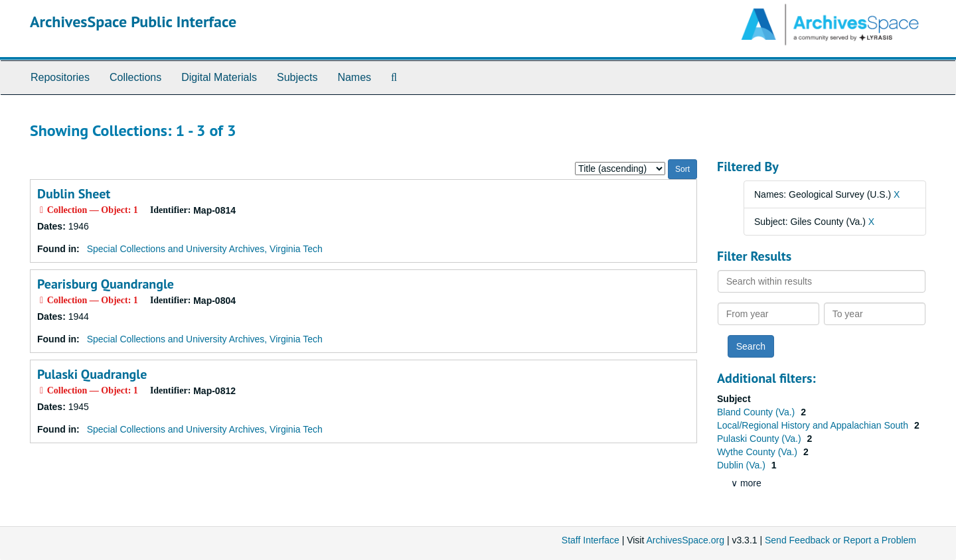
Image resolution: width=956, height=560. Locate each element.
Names (354, 77)
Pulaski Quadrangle (92, 374)
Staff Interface (591, 540)
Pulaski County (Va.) (760, 439)
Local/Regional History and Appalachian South (814, 425)
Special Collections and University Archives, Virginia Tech (205, 249)
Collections (135, 77)
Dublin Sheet (74, 194)
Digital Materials (219, 77)
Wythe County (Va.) (758, 452)
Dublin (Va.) (743, 465)
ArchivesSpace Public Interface (133, 22)
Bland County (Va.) (757, 412)
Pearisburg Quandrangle (106, 284)
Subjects (297, 77)
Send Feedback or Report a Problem (840, 540)
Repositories (60, 77)
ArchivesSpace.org (685, 540)
